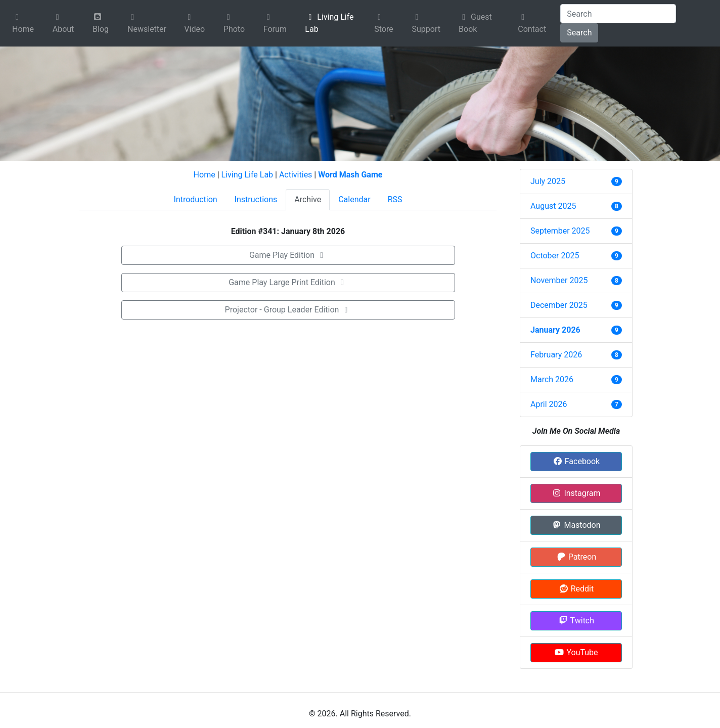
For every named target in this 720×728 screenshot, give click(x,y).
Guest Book (475, 23)
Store (384, 24)
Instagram (576, 493)
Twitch (576, 621)
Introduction (195, 199)
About (63, 24)
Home (23, 24)
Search (579, 33)
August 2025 (553, 206)
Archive (308, 199)
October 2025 (555, 256)
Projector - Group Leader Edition (288, 310)
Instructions (256, 199)
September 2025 (560, 231)
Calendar (354, 199)
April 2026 (549, 404)
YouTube (576, 652)
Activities (296, 175)
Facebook (576, 461)
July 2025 (548, 181)
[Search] (618, 14)
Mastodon (576, 525)
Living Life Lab (329, 23)
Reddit (576, 589)
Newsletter (147, 24)
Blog (101, 23)
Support (426, 24)
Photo (234, 24)
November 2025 (559, 280)
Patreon (576, 557)
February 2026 (556, 355)
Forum (275, 24)
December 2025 (559, 305)
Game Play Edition (288, 255)
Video (194, 24)
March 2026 (552, 379)
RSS (395, 199)
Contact (532, 24)
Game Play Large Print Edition (288, 282)
